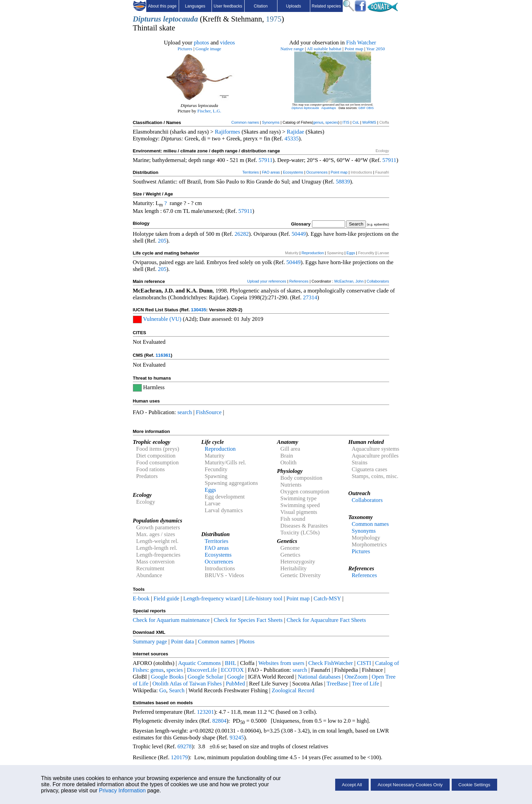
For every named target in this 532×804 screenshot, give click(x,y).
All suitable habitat (324, 49)
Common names (245, 122)
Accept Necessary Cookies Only (410, 785)
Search (177, 690)
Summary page (150, 642)
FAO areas (271, 172)
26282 (242, 234)
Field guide (166, 598)
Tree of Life (365, 684)
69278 (185, 746)
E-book (141, 598)
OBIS (370, 108)
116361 (163, 355)
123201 (205, 712)
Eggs (351, 253)
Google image (208, 49)
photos (201, 43)
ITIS (346, 122)
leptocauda (180, 19)
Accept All (352, 785)
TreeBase (337, 684)
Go (163, 690)
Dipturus (147, 19)
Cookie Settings (474, 785)
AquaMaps (329, 108)
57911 (266, 160)
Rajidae (295, 132)
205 (162, 241)
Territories (250, 172)
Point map (354, 49)
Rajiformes (228, 132)
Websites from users (281, 663)
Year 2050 (376, 49)
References (299, 281)
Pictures (185, 49)
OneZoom (356, 677)
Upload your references (267, 281)
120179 (179, 757)
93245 (237, 738)
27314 (310, 297)
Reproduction (312, 253)
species (332, 122)
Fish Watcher (361, 43)
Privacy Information (122, 791)
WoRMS (369, 122)
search (185, 412)
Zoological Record (293, 690)
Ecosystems (293, 172)
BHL (230, 663)
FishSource (209, 412)
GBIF (362, 108)
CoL (356, 122)
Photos (247, 642)
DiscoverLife (202, 670)
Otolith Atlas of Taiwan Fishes (187, 684)
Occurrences (317, 172)
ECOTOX (232, 670)
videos (228, 43)
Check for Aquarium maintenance (171, 620)
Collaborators (378, 281)
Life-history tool (264, 598)
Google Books (167, 677)
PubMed (235, 684)
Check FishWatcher (331, 663)
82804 (219, 721)
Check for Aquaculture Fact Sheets (326, 620)
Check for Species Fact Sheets (248, 620)
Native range (292, 49)
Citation (261, 6)
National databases (319, 677)
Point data (183, 642)
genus (318, 122)
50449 (299, 234)
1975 (274, 19)
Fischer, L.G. (209, 111)
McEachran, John (349, 281)
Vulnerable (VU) (162, 319)
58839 (343, 182)
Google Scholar (205, 677)
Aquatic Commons (199, 663)
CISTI (364, 663)
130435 (199, 310)
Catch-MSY (327, 598)
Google (236, 677)
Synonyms (271, 122)
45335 (292, 139)
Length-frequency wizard (212, 598)
